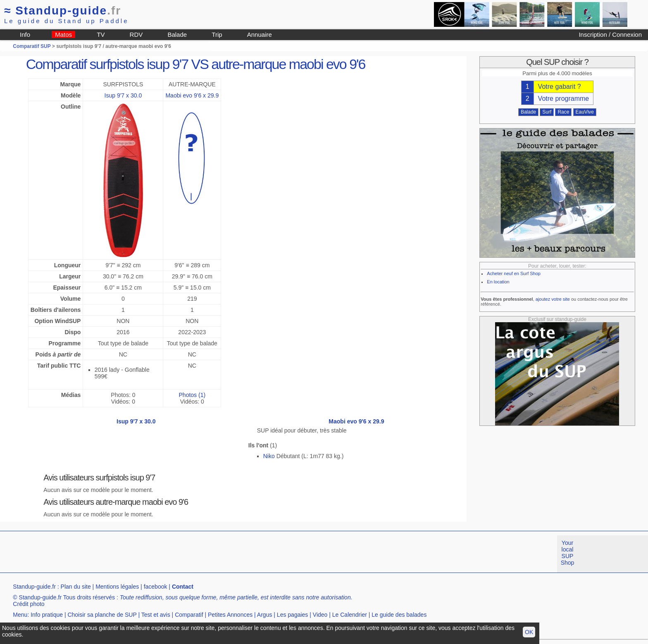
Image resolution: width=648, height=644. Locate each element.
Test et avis (156, 615)
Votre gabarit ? (560, 87)
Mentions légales (117, 587)
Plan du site (76, 587)
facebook (156, 587)
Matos (63, 34)
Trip (217, 34)
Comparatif (189, 615)
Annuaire (260, 34)
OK (529, 632)
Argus (265, 615)
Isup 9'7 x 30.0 (123, 95)
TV (101, 34)
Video (320, 615)
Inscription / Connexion (610, 34)
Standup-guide (63, 11)
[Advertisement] (150, 554)
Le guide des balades (399, 615)
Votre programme (564, 99)
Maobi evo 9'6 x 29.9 (192, 95)
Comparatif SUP (32, 46)
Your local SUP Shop (568, 553)
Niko (269, 456)
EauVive (585, 112)
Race (563, 112)
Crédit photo (29, 604)
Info (25, 34)
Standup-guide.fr (34, 587)
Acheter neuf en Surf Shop (514, 273)
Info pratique (47, 615)
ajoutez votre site (553, 299)
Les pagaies (293, 615)
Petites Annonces (230, 615)
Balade (177, 34)
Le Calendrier (350, 615)
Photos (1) (192, 395)
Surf (547, 112)
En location (498, 282)
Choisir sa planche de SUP (102, 615)
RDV (136, 34)
